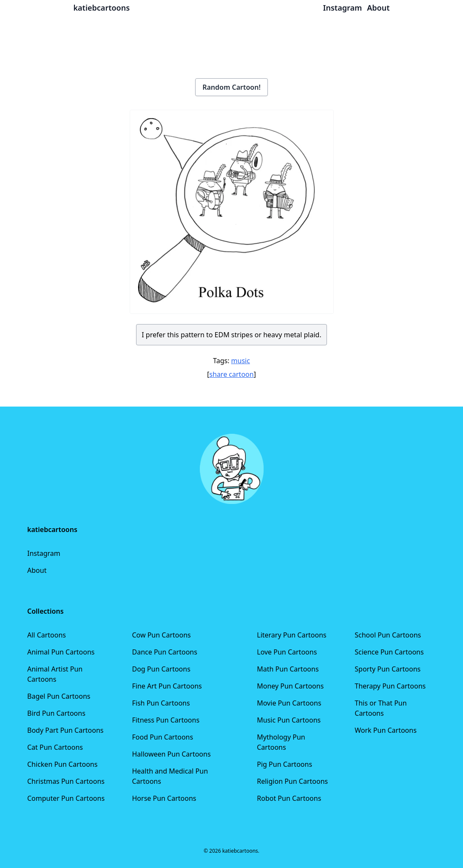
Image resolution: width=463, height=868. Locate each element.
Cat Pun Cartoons (55, 747)
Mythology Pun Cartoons (281, 742)
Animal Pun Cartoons (61, 652)
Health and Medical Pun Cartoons (170, 776)
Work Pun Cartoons (386, 730)
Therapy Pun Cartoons (390, 686)
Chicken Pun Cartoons (62, 764)
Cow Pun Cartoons (161, 635)
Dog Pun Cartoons (161, 669)
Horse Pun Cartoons (164, 798)
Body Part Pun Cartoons (65, 730)
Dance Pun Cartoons (164, 652)
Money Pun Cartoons (290, 686)
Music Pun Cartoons (289, 720)
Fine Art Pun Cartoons (167, 686)
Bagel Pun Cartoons (59, 696)
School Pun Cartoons (388, 635)
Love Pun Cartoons (287, 652)
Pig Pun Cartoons (284, 764)
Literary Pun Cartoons (292, 635)
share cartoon (231, 374)
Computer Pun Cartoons (66, 798)
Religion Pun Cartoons (292, 781)
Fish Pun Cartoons (161, 703)
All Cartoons (47, 635)
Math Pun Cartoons (288, 669)
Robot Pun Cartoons (289, 798)
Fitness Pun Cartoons (166, 720)
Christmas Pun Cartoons (66, 781)
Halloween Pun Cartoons (171, 754)
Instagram (44, 553)
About (37, 570)
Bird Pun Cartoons (56, 713)
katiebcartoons (102, 8)
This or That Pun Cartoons (381, 708)
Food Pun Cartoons (162, 737)
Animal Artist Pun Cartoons (55, 674)
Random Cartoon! (231, 87)
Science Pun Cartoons (389, 652)
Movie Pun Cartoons (289, 703)
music (241, 361)
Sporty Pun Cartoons (388, 669)
